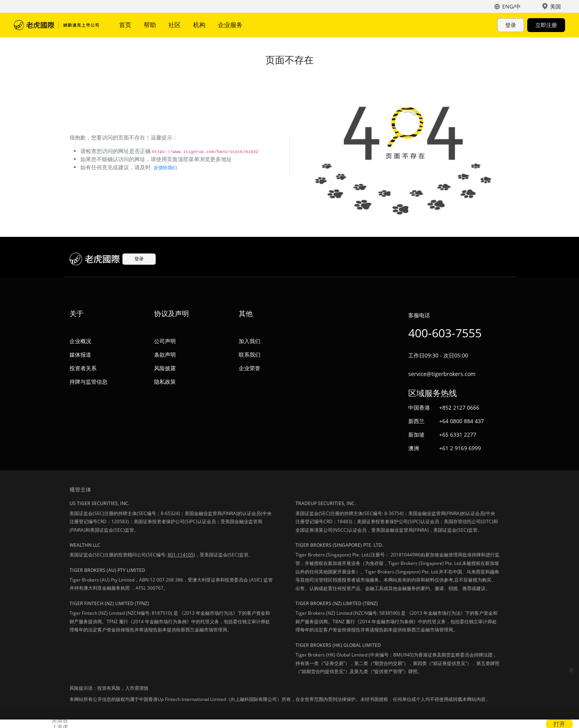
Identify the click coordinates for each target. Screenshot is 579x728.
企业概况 (80, 341)
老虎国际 (56, 25)
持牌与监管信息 (88, 382)
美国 (555, 6)
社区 (175, 25)
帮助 (150, 25)
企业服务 (230, 25)
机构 (199, 25)
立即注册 (546, 25)
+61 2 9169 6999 (460, 448)
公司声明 (165, 341)
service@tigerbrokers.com (442, 374)
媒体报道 (80, 355)
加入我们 (250, 341)
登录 (511, 25)
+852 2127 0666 (459, 407)
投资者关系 (83, 368)
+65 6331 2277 (458, 435)
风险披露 (165, 368)
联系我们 (250, 355)
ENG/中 (511, 6)
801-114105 (181, 555)
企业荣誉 (250, 368)
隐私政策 (165, 382)
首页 (125, 25)
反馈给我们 (165, 168)
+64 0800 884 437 (462, 421)
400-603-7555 (445, 333)
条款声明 (165, 355)
